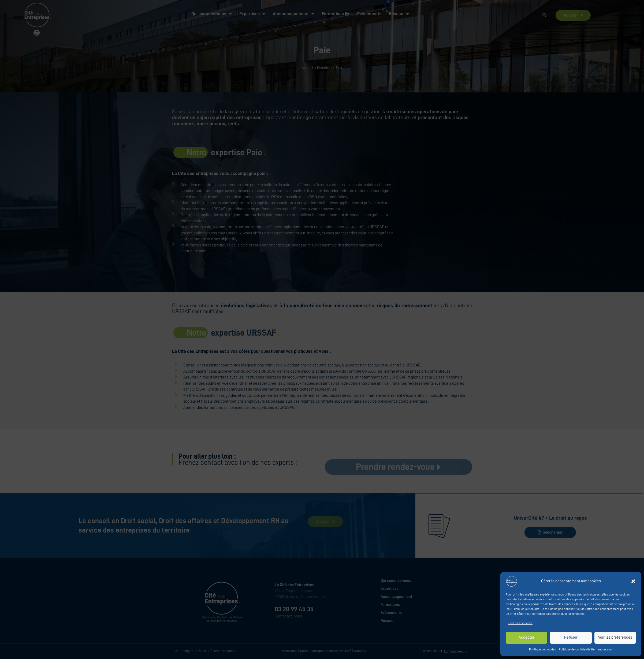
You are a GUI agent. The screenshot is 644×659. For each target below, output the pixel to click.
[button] (633, 581)
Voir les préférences (615, 637)
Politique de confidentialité (577, 649)
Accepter (526, 637)
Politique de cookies (543, 649)
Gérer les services (520, 623)
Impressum (605, 649)
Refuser (571, 637)
